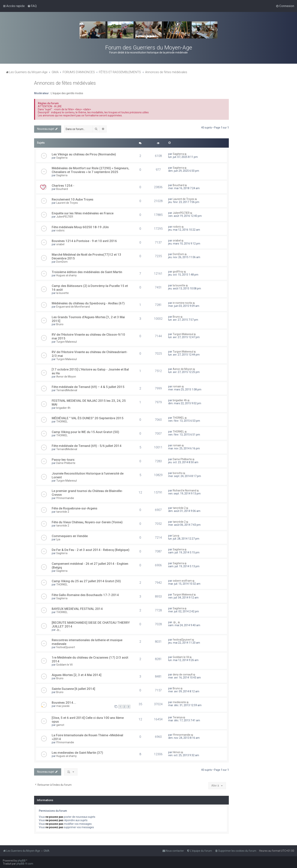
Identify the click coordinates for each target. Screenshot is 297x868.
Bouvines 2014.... (64, 703)
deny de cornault (183, 675)
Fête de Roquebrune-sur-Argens (75, 508)
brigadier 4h (63, 408)
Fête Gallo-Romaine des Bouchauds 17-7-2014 (85, 595)
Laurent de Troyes (67, 203)
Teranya (178, 717)
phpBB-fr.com (25, 864)
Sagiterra (62, 158)
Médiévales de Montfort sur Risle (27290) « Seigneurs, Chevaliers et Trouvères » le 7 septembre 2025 (90, 170)
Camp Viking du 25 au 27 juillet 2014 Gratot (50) (86, 581)
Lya (58, 539)
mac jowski (63, 706)
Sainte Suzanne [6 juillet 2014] (73, 689)
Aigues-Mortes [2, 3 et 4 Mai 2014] (77, 675)
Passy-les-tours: (63, 460)
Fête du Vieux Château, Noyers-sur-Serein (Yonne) (87, 522)
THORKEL (62, 421)
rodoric (60, 230)
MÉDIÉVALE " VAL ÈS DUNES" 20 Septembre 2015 (88, 418)
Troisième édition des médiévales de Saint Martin (87, 272)
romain (177, 386)
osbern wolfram (182, 581)
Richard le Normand (184, 490)
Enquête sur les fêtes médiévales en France (83, 213)
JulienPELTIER (65, 217)
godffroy (178, 272)
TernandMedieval (67, 390)
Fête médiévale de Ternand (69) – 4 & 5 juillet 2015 (88, 387)
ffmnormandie (65, 498)
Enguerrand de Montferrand (73, 307)
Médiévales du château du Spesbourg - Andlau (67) (88, 303)
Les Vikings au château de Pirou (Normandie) (84, 154)
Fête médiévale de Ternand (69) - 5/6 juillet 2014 (87, 446)
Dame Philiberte (66, 463)
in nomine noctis (182, 303)
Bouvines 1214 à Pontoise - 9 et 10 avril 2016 (84, 241)
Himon (177, 752)
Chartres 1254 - (63, 186)
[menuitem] (32, 6)
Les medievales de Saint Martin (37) (77, 753)
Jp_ (59, 630)
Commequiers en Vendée (70, 536)
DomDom (62, 262)
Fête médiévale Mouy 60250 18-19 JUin (80, 227)
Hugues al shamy (66, 275)
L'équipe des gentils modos (67, 93)
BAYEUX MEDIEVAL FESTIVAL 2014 (77, 609)
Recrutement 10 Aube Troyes (73, 199)
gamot (60, 725)
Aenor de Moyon (66, 377)
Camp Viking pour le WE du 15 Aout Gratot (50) (85, 432)
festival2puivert (66, 647)
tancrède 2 (63, 512)
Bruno (60, 324)
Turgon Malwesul (66, 342)
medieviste (179, 702)
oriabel (60, 244)
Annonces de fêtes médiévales (65, 83)
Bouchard (62, 189)
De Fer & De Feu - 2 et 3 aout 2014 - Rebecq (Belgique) (91, 550)
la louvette (63, 293)
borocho (178, 473)
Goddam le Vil (64, 665)
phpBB (22, 861)
